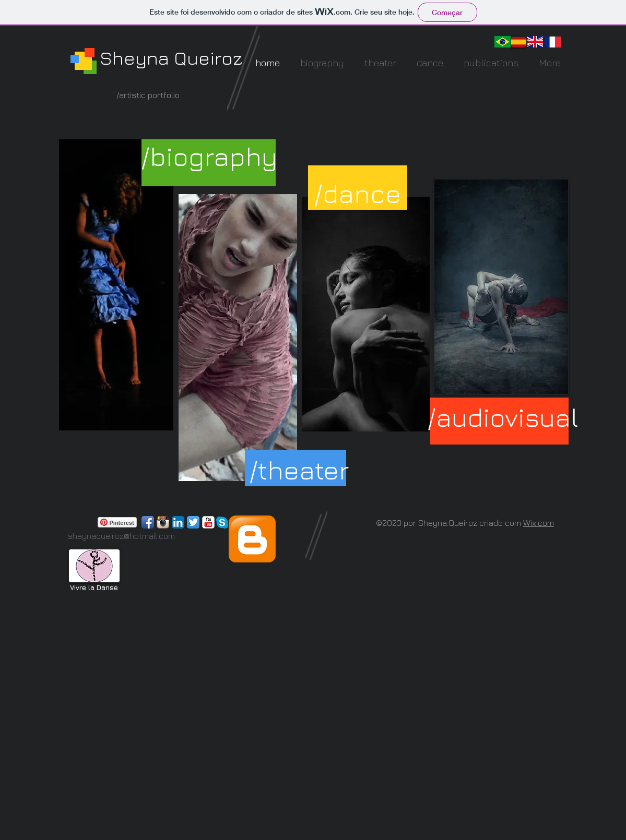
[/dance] (358, 193)
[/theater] (299, 470)
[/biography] (209, 156)
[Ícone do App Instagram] (163, 522)
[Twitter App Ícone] (193, 522)
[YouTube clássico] (208, 522)
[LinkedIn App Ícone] (178, 522)
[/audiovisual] (503, 417)
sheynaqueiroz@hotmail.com (121, 536)
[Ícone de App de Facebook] (148, 522)
